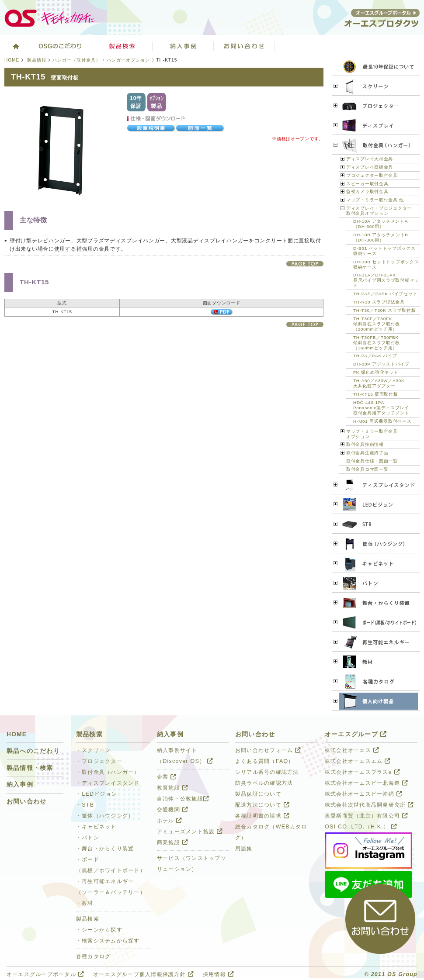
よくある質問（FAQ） (265, 761)
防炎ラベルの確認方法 (264, 783)
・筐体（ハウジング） (105, 816)
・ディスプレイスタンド (108, 783)
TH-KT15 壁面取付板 (376, 394)
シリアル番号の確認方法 (267, 772)
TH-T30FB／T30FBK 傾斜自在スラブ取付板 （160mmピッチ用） (377, 343)
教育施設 (172, 788)
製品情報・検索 (30, 768)
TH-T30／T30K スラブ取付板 (384, 310)
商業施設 (172, 842)
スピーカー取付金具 (367, 184)
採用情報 (218, 974)
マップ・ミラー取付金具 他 (375, 200)
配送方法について (262, 805)
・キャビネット (96, 827)
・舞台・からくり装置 (105, 849)
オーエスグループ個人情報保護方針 (143, 974)
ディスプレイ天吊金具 (370, 159)
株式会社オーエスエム (358, 761)
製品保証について (258, 794)
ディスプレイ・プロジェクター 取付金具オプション (379, 211)
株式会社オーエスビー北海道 (366, 783)
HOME (12, 60)
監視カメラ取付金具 (367, 192)
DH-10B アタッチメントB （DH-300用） (381, 237)
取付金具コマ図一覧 (367, 469)
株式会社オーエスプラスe (362, 772)
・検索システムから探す (108, 941)
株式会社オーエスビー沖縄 (363, 794)
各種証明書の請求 (262, 816)
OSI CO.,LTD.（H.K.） (361, 827)
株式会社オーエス (352, 750)
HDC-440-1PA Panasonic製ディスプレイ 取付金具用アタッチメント (381, 408)
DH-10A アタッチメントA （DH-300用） (381, 224)
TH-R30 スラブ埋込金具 (379, 302)
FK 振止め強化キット (376, 372)
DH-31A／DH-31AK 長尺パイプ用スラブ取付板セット (386, 280)
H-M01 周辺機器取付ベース (382, 421)
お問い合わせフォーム (268, 750)
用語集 (244, 849)
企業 (167, 777)
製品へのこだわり (33, 751)
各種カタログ (94, 956)
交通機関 (172, 810)
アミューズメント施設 (190, 832)
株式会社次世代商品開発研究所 (369, 805)
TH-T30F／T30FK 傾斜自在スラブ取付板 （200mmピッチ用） (377, 324)
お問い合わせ (244, 46)
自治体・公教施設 (183, 799)
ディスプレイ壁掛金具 (370, 167)
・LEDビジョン (97, 794)
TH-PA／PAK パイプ (375, 356)
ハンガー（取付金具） (76, 60)
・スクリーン (94, 750)
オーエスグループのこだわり (61, 46)
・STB (85, 805)
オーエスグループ (356, 734)
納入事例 (20, 785)
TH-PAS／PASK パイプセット (385, 294)
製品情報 (37, 60)
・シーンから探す (99, 930)
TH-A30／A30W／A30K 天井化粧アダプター (379, 383)
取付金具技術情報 (365, 444)
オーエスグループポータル (45, 974)
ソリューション (183, 46)
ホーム (15, 46)
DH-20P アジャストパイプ (381, 364)
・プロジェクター (99, 761)
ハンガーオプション (128, 60)
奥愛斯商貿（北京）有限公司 (366, 816)
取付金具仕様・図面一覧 (372, 461)
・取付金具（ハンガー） (108, 772)
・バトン (88, 838)
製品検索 (122, 46)
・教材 (85, 903)
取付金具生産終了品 (367, 453)
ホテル (170, 821)
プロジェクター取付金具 (372, 175)
